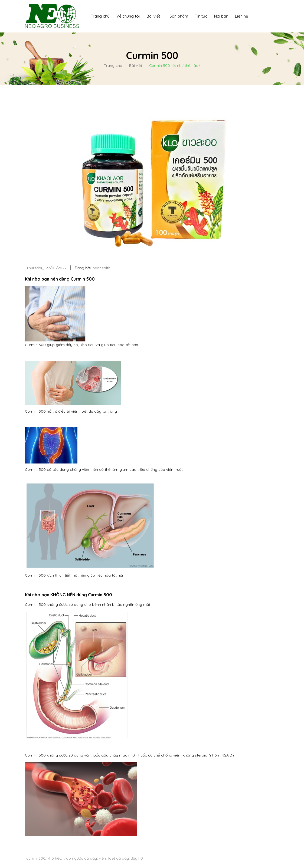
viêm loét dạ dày (114, 858)
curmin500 (36, 858)
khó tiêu (54, 858)
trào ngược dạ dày (80, 858)
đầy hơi (137, 858)
